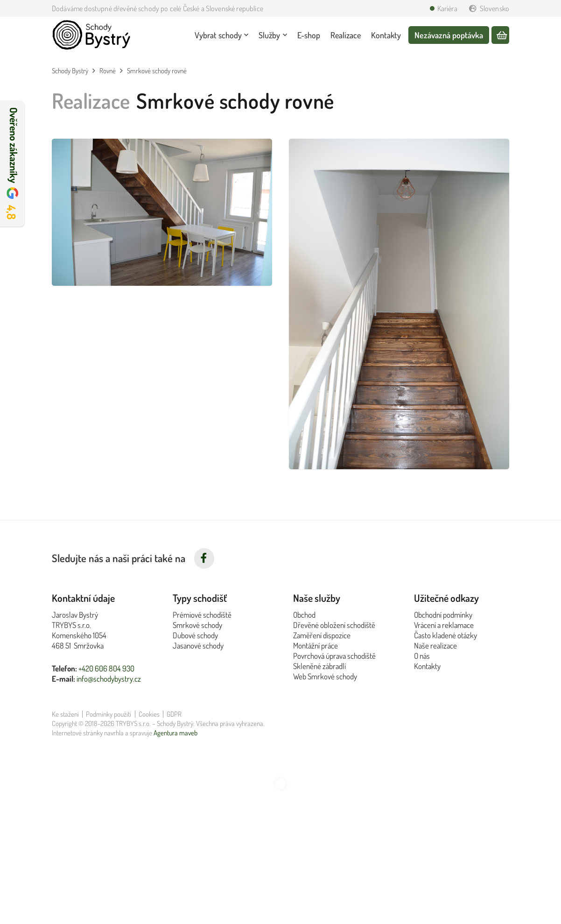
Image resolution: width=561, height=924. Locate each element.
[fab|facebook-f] (204, 558)
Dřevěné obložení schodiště (334, 625)
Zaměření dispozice (322, 635)
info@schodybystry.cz (109, 679)
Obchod (304, 615)
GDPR (174, 714)
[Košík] (500, 35)
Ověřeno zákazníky (13, 163)
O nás (422, 656)
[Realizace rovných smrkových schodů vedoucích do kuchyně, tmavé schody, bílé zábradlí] (162, 212)
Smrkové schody (197, 625)
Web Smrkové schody (325, 676)
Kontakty (427, 666)
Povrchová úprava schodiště (334, 656)
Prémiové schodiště (202, 615)
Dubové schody (195, 635)
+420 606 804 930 (106, 668)
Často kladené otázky (445, 635)
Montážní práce (316, 645)
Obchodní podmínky (443, 615)
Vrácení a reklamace (444, 625)
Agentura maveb (175, 733)
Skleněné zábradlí (319, 666)
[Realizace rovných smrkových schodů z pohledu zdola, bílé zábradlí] (399, 304)
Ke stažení (65, 714)
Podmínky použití (109, 714)
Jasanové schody (198, 645)
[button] (245, 35)
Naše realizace (435, 645)
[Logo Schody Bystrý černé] (91, 35)
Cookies (149, 714)
